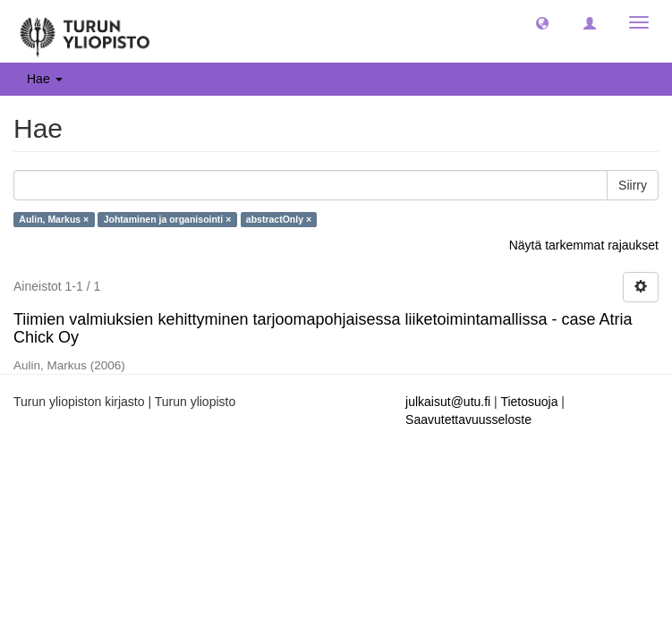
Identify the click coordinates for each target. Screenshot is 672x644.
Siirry (633, 185)
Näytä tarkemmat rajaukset (584, 245)
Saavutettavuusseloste (468, 419)
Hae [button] (45, 79)
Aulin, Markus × (54, 219)
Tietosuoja (529, 402)
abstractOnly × (279, 219)
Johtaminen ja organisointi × (168, 219)
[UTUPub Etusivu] (85, 31)
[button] (542, 22)
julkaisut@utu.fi (448, 402)
